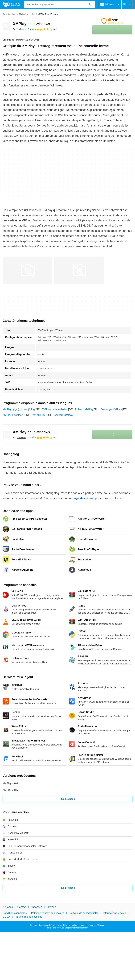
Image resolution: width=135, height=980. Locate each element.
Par (19, 29)
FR (127, 4)
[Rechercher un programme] (89, 4)
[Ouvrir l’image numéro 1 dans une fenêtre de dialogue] (79, 270)
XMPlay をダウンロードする (19, 409)
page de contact (84, 498)
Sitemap (51, 907)
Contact (22, 907)
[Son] (33, 14)
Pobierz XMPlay (84, 409)
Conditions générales (15, 913)
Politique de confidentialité (84, 913)
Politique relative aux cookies (48, 913)
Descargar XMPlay (111, 409)
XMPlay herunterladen (55, 409)
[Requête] (60, 4)
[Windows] (12, 14)
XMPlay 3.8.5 (10, 790)
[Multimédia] (24, 14)
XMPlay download (13, 415)
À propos (8, 907)
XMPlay (31, 24)
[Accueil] (4, 14)
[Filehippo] (11, 4)
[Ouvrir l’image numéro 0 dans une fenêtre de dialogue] (27, 270)
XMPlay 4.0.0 (10, 783)
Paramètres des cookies (28, 917)
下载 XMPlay (38, 415)
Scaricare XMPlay (63, 415)
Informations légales (114, 913)
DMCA (6, 917)
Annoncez (36, 907)
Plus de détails (67, 799)
